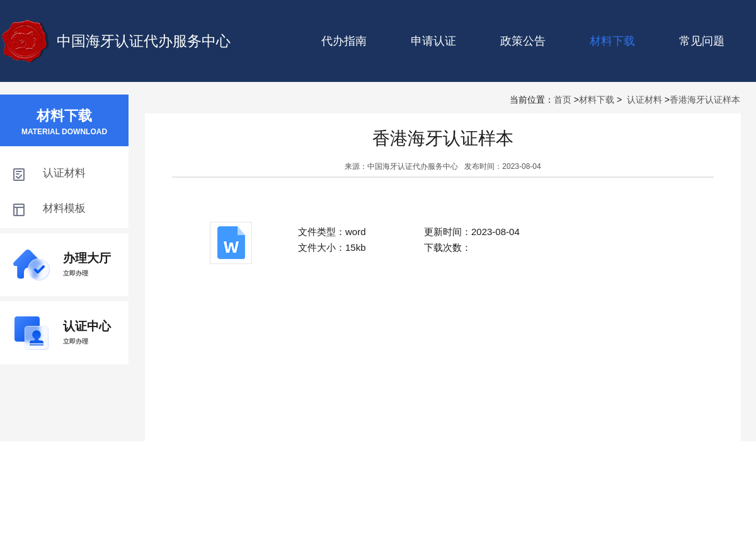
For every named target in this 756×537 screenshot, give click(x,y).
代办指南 (344, 41)
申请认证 (433, 41)
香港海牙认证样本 (705, 100)
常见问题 (702, 41)
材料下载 (597, 100)
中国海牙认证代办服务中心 (144, 41)
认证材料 (644, 100)
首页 (563, 100)
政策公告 (523, 41)
